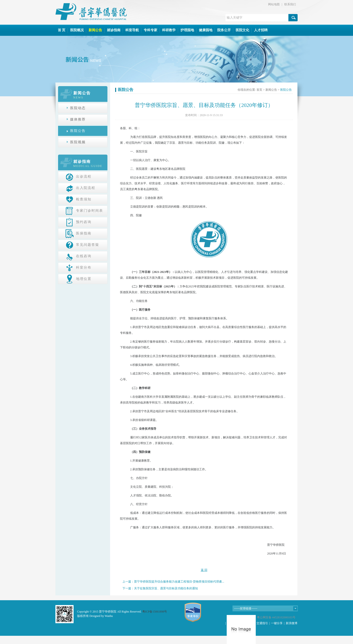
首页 (259, 90)
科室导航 (132, 30)
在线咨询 (78, 256)
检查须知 (78, 199)
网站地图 (274, 4)
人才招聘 (261, 30)
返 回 (204, 570)
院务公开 (224, 30)
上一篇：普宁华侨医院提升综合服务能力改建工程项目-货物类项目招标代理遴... (173, 582)
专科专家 (150, 30)
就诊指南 (114, 30)
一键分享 (277, 623)
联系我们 (290, 4)
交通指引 (262, 623)
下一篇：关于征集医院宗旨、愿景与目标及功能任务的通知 (160, 588)
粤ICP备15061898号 (155, 612)
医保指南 (78, 233)
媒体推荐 (78, 119)
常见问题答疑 (82, 245)
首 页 (62, 30)
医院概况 (77, 30)
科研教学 (169, 30)
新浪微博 (292, 623)
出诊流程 (78, 176)
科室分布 (78, 267)
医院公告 (78, 131)
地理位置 (78, 279)
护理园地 (187, 30)
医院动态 (78, 108)
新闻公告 (95, 30)
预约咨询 (78, 222)
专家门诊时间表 (84, 210)
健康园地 (206, 30)
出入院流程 (80, 188)
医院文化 (242, 30)
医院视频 (78, 142)
